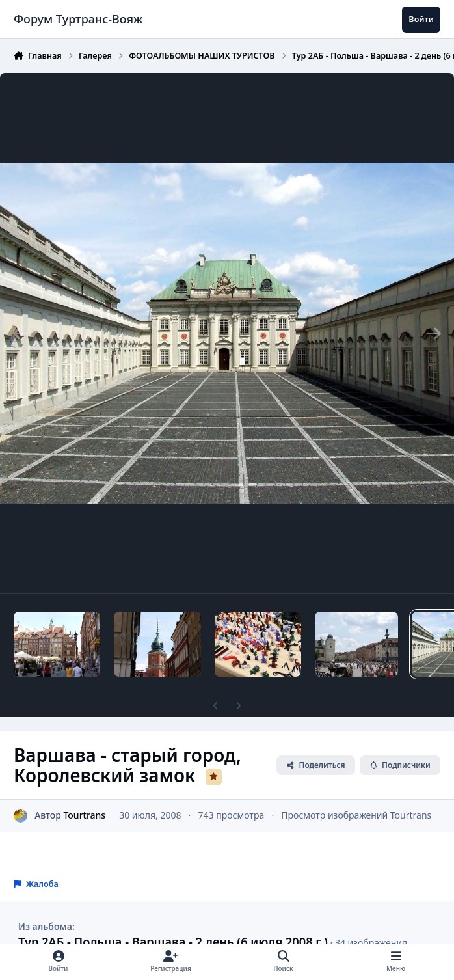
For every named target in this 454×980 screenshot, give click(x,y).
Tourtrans (84, 815)
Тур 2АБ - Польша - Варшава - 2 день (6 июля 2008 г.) (173, 942)
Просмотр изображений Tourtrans (356, 815)
